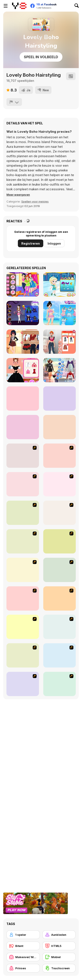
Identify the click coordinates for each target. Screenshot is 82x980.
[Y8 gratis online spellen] (19, 6)
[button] (18, 195)
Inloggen (54, 243)
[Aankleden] (59, 935)
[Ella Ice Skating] (60, 284)
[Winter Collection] (23, 570)
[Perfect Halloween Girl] (23, 313)
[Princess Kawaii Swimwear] (60, 313)
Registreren (31, 243)
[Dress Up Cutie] (60, 456)
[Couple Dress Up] (23, 684)
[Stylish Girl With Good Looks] (60, 627)
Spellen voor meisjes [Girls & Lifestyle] (35, 201)
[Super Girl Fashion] (60, 541)
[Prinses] (23, 968)
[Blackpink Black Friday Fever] (23, 427)
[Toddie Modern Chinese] (60, 427)
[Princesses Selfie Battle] (23, 284)
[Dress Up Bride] (23, 484)
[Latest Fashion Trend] (23, 655)
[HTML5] (59, 946)
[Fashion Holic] (60, 342)
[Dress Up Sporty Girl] (23, 598)
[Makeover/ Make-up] (23, 957)
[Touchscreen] (59, 968)
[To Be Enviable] (60, 655)
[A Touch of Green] (60, 484)
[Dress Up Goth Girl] (60, 684)
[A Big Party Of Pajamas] (23, 627)
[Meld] (14, 102)
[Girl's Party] (60, 513)
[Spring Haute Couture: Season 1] (23, 370)
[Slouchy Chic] (60, 598)
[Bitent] (23, 946)
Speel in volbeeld (41, 57)
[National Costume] (60, 570)
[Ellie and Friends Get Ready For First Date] (60, 399)
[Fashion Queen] (23, 513)
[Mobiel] (59, 957)
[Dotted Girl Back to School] (23, 342)
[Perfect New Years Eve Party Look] (23, 399)
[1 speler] (23, 935)
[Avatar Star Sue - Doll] (23, 456)
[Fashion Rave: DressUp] (60, 370)
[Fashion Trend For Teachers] (23, 541)
